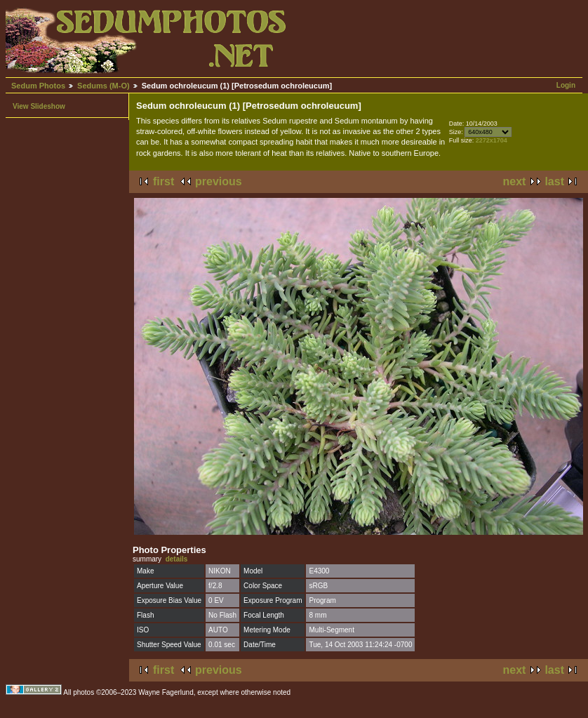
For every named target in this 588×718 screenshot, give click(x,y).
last (554, 181)
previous (219, 181)
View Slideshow (39, 106)
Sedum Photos (38, 86)
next (515, 181)
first (163, 181)
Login (566, 85)
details (177, 559)
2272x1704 (492, 140)
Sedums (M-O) (103, 86)
